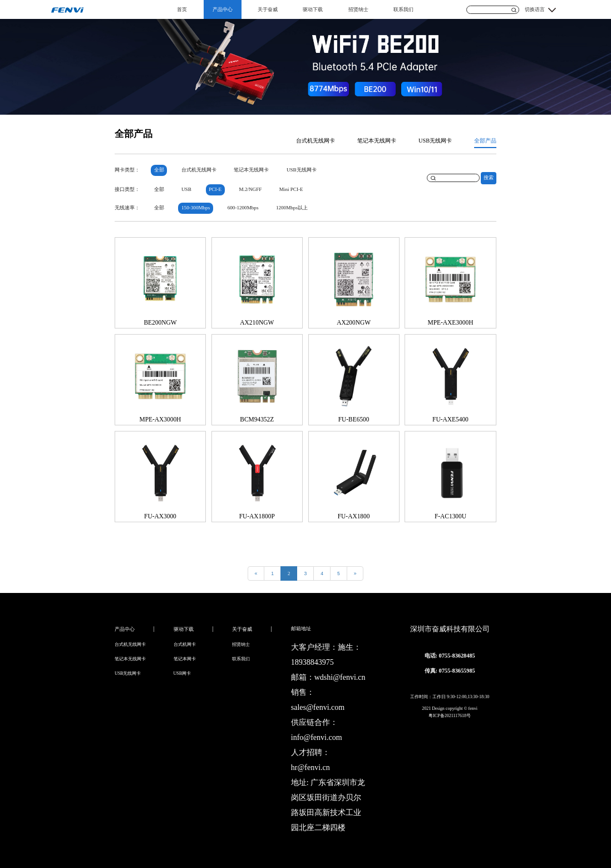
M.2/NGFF (250, 189)
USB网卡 (183, 673)
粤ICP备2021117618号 (450, 716)
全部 (159, 170)
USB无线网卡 (435, 141)
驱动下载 (313, 9)
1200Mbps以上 (292, 208)
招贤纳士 (358, 9)
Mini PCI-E (291, 189)
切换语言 (535, 9)
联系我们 (403, 9)
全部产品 (485, 141)
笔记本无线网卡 (377, 141)
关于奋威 (268, 9)
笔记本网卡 (185, 659)
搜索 (489, 178)
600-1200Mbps (243, 208)
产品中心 (223, 9)
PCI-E (215, 189)
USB (186, 189)
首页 (182, 9)
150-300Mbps (196, 208)
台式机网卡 (185, 644)
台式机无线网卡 (316, 141)
